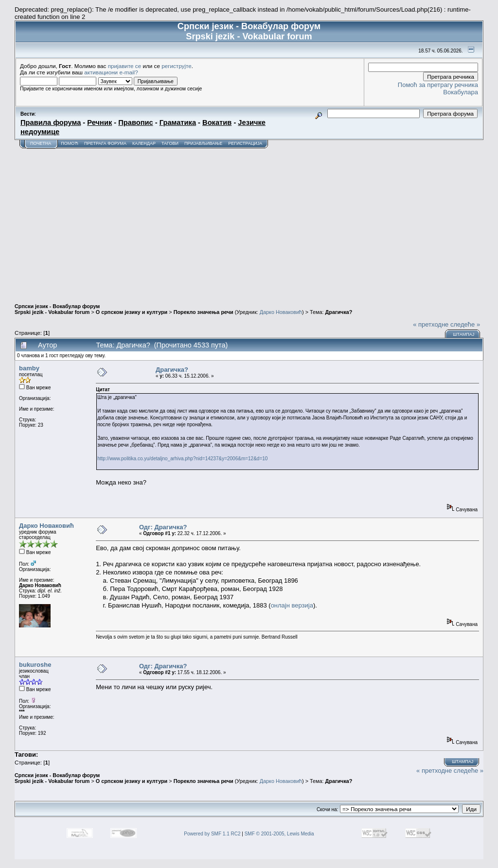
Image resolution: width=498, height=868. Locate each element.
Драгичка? (339, 312)
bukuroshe (35, 665)
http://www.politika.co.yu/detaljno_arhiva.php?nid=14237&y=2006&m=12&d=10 (182, 459)
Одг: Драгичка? (163, 527)
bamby (29, 368)
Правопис (135, 122)
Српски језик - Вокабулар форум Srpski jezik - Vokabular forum (57, 309)
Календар (144, 143)
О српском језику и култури (132, 312)
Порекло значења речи (204, 312)
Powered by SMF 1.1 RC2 (212, 834)
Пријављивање (203, 143)
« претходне (431, 324)
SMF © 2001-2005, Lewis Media (279, 834)
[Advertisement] (249, 222)
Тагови (170, 143)
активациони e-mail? (111, 72)
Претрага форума (105, 143)
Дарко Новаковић (281, 312)
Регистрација (245, 143)
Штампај (463, 334)
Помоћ (70, 143)
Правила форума (51, 122)
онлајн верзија (292, 605)
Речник (99, 122)
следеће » (465, 324)
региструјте (177, 66)
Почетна (41, 143)
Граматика (178, 122)
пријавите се (125, 66)
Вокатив (217, 122)
